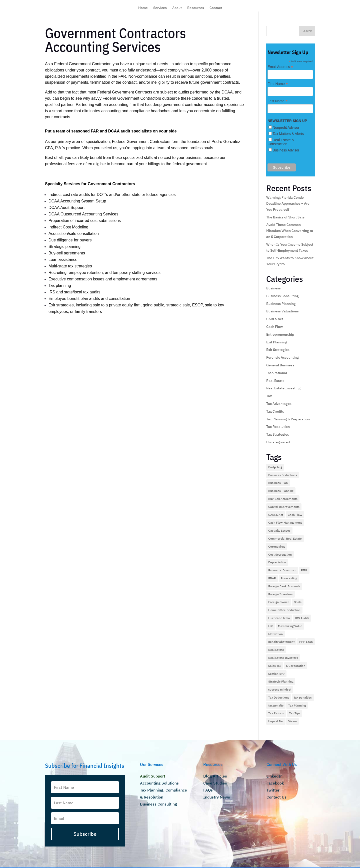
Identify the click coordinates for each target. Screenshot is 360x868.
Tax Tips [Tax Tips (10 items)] (295, 713)
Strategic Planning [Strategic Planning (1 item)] (281, 681)
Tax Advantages (279, 404)
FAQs (208, 790)
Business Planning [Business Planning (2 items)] (281, 491)
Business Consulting (282, 296)
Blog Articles (215, 776)
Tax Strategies (278, 434)
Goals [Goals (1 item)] (298, 602)
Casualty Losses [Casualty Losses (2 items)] (279, 530)
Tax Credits (275, 411)
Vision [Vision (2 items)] (292, 721)
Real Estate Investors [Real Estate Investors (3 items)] (283, 658)
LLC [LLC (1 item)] (271, 626)
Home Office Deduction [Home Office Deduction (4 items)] (284, 610)
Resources (196, 8)
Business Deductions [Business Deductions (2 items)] (283, 475)
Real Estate (275, 381)
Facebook (275, 783)
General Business (280, 365)
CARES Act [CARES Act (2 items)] (276, 515)
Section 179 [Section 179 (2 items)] (276, 674)
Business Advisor (286, 150)
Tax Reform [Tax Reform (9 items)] (276, 713)
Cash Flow (274, 327)
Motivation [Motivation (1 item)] (275, 634)
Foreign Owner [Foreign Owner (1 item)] (279, 602)
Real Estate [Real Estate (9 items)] (276, 650)
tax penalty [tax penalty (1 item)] (276, 705)
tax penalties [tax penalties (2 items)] (303, 697)
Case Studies (215, 783)
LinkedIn (274, 776)
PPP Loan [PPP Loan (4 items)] (306, 642)
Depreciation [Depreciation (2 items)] (277, 562)
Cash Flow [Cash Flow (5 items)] (295, 515)
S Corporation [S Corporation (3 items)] (296, 666)
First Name (278, 84)
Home (143, 8)
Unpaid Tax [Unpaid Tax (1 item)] (276, 721)
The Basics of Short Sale (285, 217)
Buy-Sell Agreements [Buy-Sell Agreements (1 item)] (283, 499)
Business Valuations (282, 311)
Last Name (277, 101)
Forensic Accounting (282, 357)
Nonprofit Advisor (286, 127)
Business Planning (281, 304)
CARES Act (275, 319)
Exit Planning (277, 342)
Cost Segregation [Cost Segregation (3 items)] (280, 554)
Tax (269, 396)
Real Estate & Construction (281, 142)
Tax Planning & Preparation (288, 419)
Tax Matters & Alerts (288, 134)
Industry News (217, 797)
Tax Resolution (278, 427)
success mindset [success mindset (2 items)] (280, 689)
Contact (216, 8)
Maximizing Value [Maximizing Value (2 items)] (290, 626)
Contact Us (276, 797)
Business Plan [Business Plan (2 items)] (278, 483)
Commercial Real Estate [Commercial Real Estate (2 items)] (285, 538)
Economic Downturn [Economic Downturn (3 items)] (282, 570)
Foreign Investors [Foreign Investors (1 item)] (280, 594)
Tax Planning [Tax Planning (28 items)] (297, 705)
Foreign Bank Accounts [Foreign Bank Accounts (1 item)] (284, 586)
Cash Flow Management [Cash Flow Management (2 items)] (285, 522)
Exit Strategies (278, 350)
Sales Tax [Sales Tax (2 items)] (275, 666)
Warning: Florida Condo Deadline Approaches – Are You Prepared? (288, 203)
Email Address (280, 67)
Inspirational (277, 373)
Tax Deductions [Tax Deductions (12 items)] (279, 697)
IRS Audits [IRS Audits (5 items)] (302, 618)
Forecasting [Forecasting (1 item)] (289, 578)
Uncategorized (278, 442)
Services (160, 8)
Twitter (273, 790)
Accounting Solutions (159, 783)
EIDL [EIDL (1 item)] (304, 570)
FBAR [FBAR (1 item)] (272, 578)
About (177, 8)
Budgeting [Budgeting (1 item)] (275, 467)
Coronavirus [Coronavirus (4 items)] (277, 546)
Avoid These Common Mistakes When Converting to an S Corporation (290, 231)
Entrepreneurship (280, 334)
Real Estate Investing (283, 388)
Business (273, 288)
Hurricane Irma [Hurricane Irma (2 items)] (279, 618)
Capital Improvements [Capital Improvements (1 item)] (284, 507)
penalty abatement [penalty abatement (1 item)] (281, 642)
